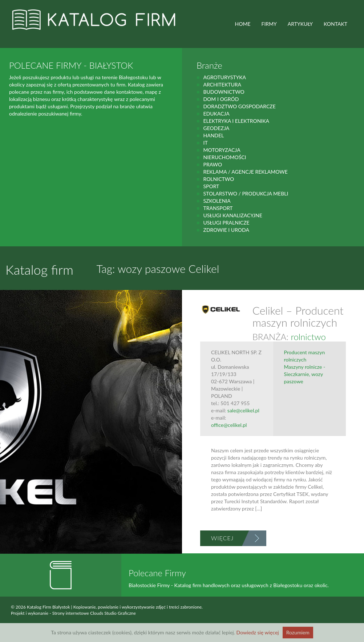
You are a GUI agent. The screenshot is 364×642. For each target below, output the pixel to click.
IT (205, 143)
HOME (243, 24)
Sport (211, 186)
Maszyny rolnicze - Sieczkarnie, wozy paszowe (305, 374)
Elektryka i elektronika (236, 121)
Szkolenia (217, 201)
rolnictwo (219, 179)
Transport (218, 208)
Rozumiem (298, 632)
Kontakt (335, 24)
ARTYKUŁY (300, 24)
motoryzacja (222, 150)
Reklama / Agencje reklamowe (245, 172)
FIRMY (269, 24)
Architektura (222, 84)
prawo (213, 164)
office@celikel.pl (229, 425)
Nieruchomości (225, 157)
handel (213, 135)
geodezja (216, 128)
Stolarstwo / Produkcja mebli (246, 193)
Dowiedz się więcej (258, 632)
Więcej (222, 538)
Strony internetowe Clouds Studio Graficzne (94, 613)
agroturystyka (225, 77)
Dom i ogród (221, 99)
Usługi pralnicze (226, 223)
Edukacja (216, 114)
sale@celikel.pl (243, 410)
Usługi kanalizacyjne (232, 215)
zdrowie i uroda (226, 230)
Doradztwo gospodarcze (239, 106)
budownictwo (224, 92)
